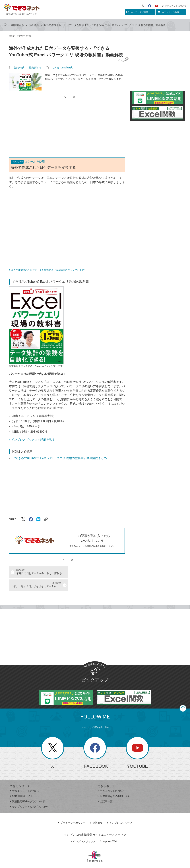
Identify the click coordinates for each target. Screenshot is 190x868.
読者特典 (34, 25)
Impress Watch (110, 828)
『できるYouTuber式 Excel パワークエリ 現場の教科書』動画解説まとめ (60, 458)
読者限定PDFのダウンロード (27, 788)
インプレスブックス (83, 828)
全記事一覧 (105, 788)
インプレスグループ (120, 810)
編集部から (18, 25)
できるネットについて (174, 6)
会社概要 (96, 810)
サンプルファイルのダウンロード (30, 794)
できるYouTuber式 (62, 68)
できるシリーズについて (25, 778)
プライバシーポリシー (72, 810)
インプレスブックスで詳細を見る (33, 440)
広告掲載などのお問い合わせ (115, 783)
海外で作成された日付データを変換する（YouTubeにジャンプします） (49, 270)
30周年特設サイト (21, 783)
